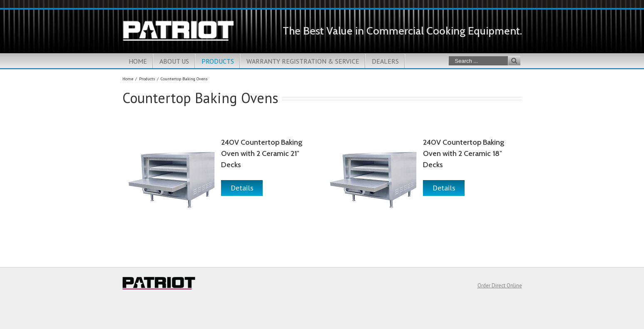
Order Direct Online (500, 286)
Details (242, 188)
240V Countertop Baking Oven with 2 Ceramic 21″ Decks (262, 153)
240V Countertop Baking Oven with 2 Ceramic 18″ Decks (464, 153)
